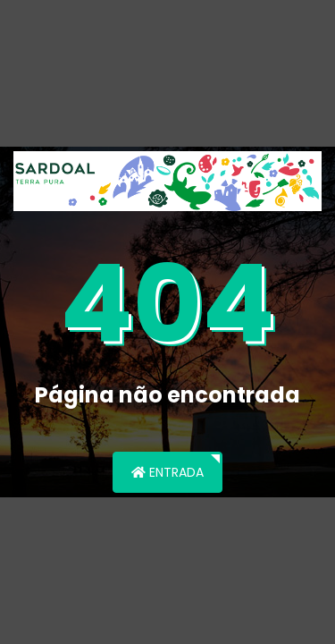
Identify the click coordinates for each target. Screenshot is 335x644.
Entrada (167, 472)
